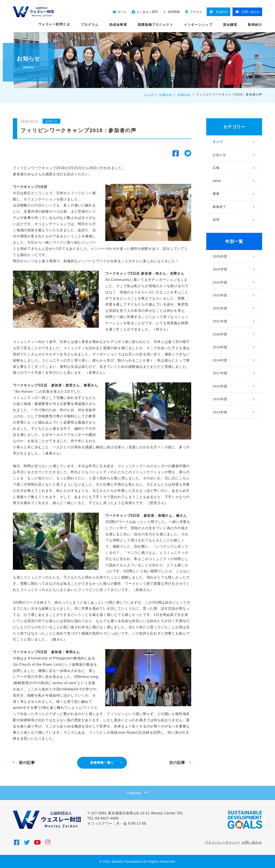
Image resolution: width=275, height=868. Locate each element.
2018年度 (220, 360)
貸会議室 (230, 25)
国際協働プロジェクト (155, 25)
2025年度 (220, 269)
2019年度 (220, 347)
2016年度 (220, 386)
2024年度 (220, 282)
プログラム (90, 25)
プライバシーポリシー (222, 842)
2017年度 (220, 373)
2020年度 (220, 334)
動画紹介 (255, 25)
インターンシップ (198, 25)
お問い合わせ (252, 842)
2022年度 (220, 308)
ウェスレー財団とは (54, 24)
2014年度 (220, 412)
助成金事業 (118, 25)
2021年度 (220, 321)
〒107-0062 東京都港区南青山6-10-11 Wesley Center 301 (135, 813)
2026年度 (220, 256)
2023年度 (220, 295)
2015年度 (220, 399)
